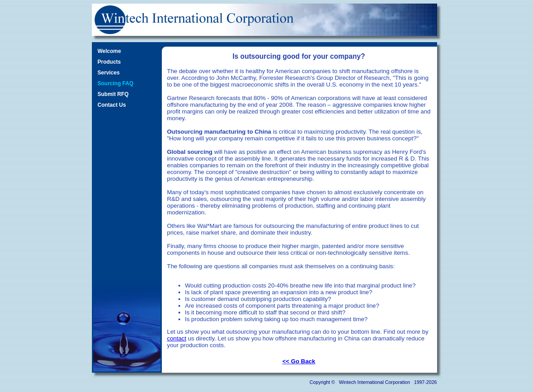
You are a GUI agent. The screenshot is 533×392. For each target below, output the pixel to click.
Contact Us (112, 105)
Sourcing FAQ (116, 83)
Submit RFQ (113, 94)
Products (109, 62)
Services (109, 73)
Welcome (109, 51)
